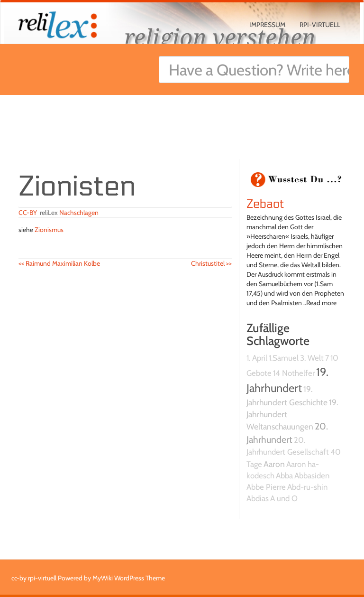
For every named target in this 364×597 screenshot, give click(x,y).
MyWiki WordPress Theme (129, 578)
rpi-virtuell (320, 25)
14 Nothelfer (294, 373)
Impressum (267, 25)
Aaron (274, 464)
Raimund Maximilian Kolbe (59, 263)
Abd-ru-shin (307, 487)
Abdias (258, 498)
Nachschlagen (79, 213)
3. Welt (312, 358)
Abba (284, 476)
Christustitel (211, 263)
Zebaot (265, 204)
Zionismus (49, 230)
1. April (257, 358)
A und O (284, 498)
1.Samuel (284, 358)
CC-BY (28, 213)
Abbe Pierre (266, 487)
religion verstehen (220, 37)
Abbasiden (312, 476)
